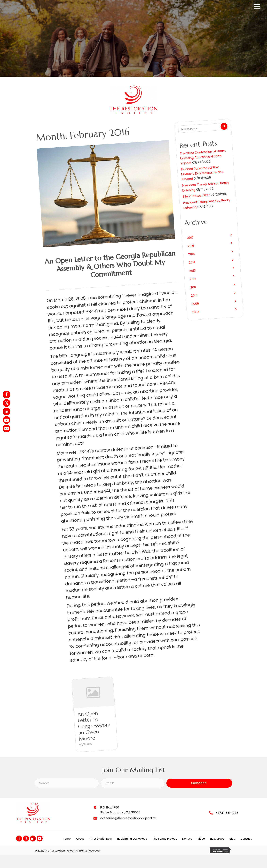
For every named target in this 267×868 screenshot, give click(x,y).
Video (201, 839)
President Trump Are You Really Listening (179, 203)
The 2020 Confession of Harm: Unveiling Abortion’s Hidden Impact (186, 174)
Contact (246, 839)
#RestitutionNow (101, 839)
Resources (217, 839)
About (80, 839)
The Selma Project (164, 839)
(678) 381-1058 (227, 813)
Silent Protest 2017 (167, 212)
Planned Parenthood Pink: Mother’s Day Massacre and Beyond (180, 189)
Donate (187, 839)
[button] (188, 260)
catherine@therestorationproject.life (128, 818)
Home (67, 839)
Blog (232, 839)
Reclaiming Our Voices (132, 839)
